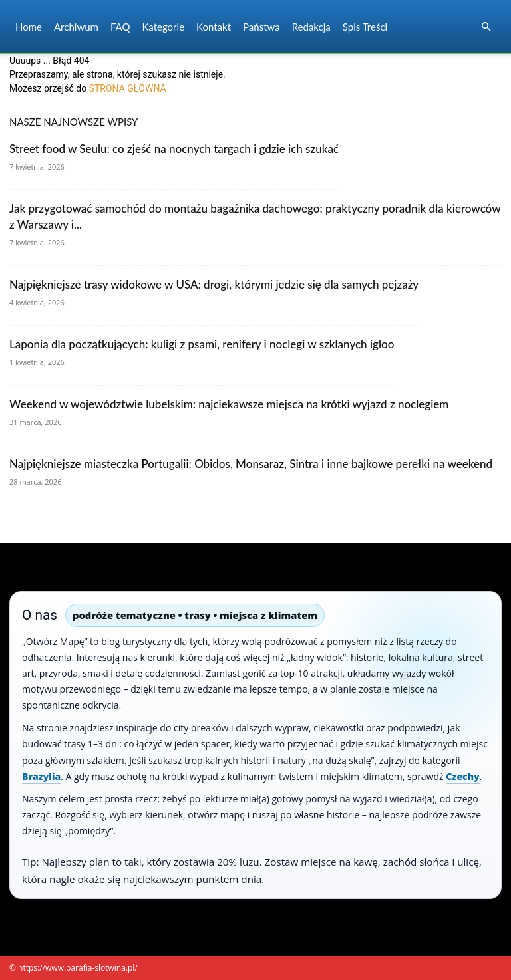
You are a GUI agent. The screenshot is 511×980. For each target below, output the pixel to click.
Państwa (261, 27)
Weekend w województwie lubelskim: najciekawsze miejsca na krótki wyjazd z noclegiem (229, 404)
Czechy (462, 776)
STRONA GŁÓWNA (128, 88)
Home (29, 27)
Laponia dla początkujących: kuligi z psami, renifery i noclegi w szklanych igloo (202, 344)
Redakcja (311, 27)
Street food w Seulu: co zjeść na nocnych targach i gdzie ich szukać (174, 149)
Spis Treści (365, 27)
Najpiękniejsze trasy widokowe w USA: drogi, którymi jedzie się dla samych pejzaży (214, 284)
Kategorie (163, 27)
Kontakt (214, 27)
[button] (486, 27)
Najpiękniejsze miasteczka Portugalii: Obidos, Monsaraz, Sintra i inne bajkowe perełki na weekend (251, 464)
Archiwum (76, 27)
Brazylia (41, 776)
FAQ (120, 27)
